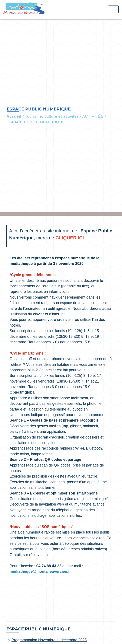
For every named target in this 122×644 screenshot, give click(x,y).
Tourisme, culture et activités (52, 116)
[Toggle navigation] (113, 9)
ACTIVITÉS (93, 116)
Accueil (14, 116)
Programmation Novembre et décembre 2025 (47, 640)
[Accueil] (24, 9)
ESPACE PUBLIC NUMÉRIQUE (36, 122)
